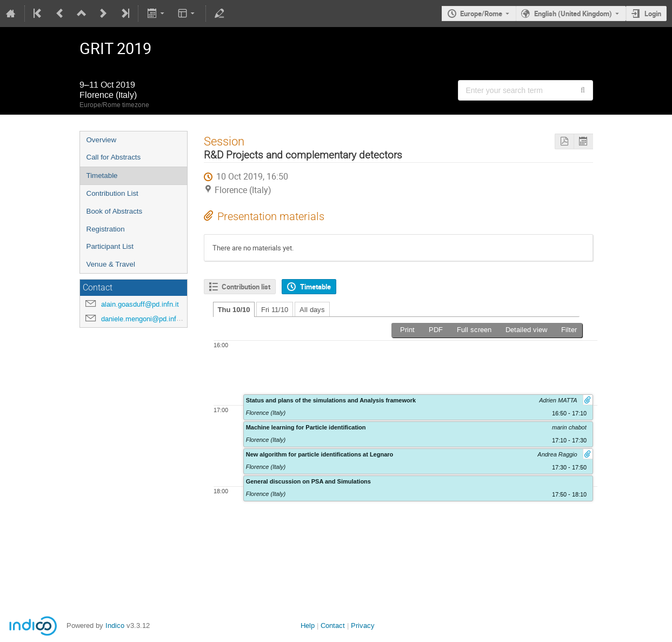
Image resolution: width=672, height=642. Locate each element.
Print (407, 330)
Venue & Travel (111, 264)
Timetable (102, 176)
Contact (333, 626)
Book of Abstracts (115, 211)
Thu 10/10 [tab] (234, 310)
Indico (115, 626)
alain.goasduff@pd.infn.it (140, 304)
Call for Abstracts (114, 157)
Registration (106, 229)
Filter (569, 330)
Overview (102, 140)
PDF (436, 330)
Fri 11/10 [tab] (275, 310)
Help (308, 626)
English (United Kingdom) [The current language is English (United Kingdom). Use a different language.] (573, 14)
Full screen (474, 330)
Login (653, 14)
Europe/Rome (481, 14)
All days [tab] (312, 310)
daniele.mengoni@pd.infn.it (144, 319)
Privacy (363, 626)
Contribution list (246, 287)
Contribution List (112, 193)
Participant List (110, 246)
